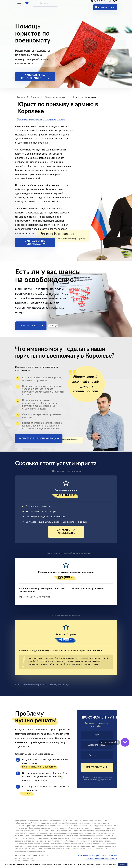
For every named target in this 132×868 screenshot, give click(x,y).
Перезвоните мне (105, 7)
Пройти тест (31, 326)
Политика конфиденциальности (92, 856)
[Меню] (18, 2)
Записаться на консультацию (35, 77)
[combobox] (97, 745)
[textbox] (97, 745)
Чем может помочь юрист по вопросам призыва (41, 119)
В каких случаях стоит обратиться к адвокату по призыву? (42, 685)
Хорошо (123, 865)
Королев (44, 3)
